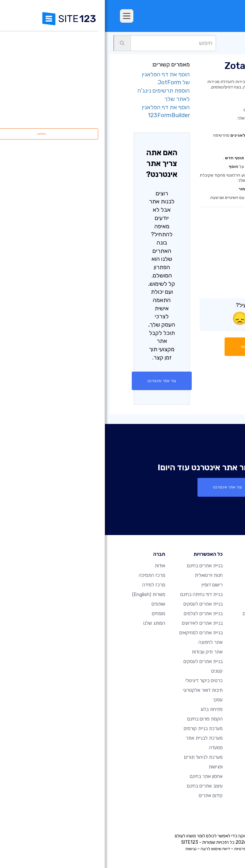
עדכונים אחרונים (160, 642)
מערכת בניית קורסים (98, 728)
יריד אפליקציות (205, 43)
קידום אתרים (106, 796)
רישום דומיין (107, 585)
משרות (44, 594)
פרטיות (135, 849)
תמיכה (231, 43)
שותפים (53, 604)
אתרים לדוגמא (161, 604)
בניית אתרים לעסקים (98, 604)
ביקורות (168, 594)
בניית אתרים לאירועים (97, 623)
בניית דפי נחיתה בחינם (97, 594)
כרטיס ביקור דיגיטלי (99, 681)
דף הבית (167, 566)
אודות (55, 566)
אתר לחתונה (106, 642)
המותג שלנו (49, 623)
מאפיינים (167, 585)
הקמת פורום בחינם (100, 719)
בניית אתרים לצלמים (98, 614)
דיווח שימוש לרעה (110, 849)
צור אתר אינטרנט (57, 381)
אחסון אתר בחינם (101, 776)
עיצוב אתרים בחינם (100, 786)
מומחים (54, 614)
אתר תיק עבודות (102, 652)
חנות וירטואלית (104, 575)
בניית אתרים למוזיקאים (96, 633)
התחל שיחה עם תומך (156, 347)
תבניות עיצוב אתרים (156, 614)
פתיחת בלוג (107, 709)
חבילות (169, 575)
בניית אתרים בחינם (100, 566)
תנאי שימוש (155, 849)
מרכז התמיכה (47, 575)
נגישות (86, 849)
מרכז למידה (49, 585)
